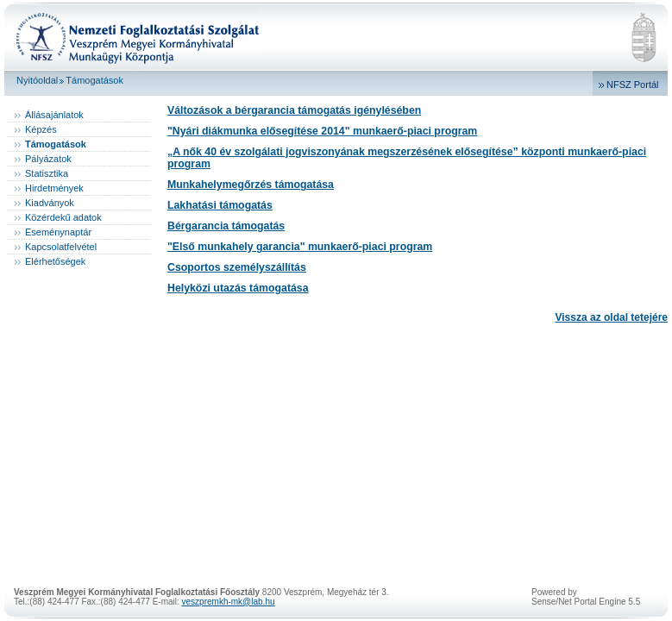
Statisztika (47, 173)
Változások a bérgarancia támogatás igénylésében (294, 110)
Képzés (41, 129)
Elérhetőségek (55, 261)
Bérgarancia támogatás (226, 226)
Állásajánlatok (54, 115)
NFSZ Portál (633, 85)
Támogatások (94, 80)
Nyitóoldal (37, 80)
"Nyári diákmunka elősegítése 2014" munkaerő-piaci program (322, 131)
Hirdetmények (54, 188)
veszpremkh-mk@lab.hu (229, 602)
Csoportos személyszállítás (237, 267)
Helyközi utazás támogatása (238, 288)
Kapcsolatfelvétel (61, 247)
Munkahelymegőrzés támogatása (251, 185)
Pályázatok (48, 159)
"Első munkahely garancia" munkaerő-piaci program (300, 247)
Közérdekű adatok (63, 217)
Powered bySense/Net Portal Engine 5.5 (586, 597)
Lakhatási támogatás (220, 205)
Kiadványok (50, 203)
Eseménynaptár (58, 232)
